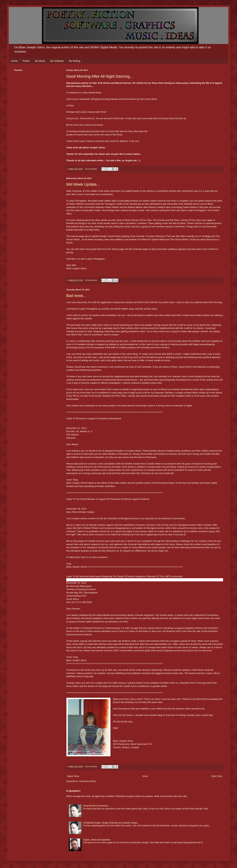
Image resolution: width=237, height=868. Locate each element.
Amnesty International (181, 389)
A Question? (73, 791)
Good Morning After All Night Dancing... (100, 76)
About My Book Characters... (96, 806)
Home (14, 61)
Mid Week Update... (83, 184)
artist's (115, 249)
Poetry (26, 61)
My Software (57, 61)
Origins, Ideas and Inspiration (97, 840)
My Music (40, 61)
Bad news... (76, 296)
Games (74, 236)
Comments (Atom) (87, 781)
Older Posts (217, 776)
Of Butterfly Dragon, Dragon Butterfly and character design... (111, 823)
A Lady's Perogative (94, 259)
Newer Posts (73, 776)
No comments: (92, 169)
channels (137, 249)
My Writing (75, 61)
